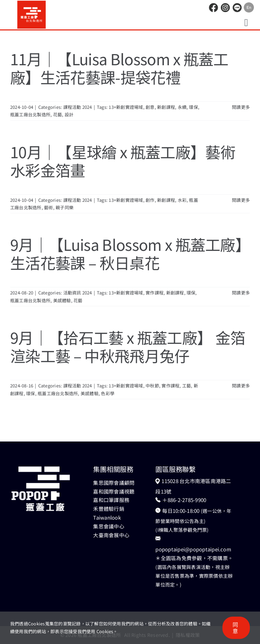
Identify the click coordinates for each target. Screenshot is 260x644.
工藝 (187, 386)
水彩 (182, 200)
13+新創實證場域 (126, 107)
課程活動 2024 (78, 107)
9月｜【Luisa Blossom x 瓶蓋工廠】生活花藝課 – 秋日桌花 (126, 253)
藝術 (48, 207)
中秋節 (152, 386)
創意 (150, 107)
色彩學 (108, 393)
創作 (150, 200)
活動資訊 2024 (78, 293)
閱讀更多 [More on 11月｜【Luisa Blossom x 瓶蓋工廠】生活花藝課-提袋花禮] (241, 107)
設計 (69, 114)
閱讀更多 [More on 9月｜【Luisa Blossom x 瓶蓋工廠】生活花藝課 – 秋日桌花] (241, 293)
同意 (235, 628)
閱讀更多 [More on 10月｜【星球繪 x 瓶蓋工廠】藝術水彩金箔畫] (241, 200)
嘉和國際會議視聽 (114, 491)
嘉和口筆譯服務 (111, 500)
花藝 (58, 114)
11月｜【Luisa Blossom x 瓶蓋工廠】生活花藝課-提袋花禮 (119, 68)
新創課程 (166, 107)
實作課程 (155, 293)
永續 (182, 107)
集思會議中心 (109, 526)
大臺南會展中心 (111, 535)
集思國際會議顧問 (114, 483)
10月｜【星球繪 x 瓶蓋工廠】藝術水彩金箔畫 (123, 161)
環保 (193, 107)
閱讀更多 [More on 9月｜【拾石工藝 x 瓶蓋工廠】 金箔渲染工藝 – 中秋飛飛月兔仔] (241, 386)
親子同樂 (64, 207)
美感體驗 (62, 300)
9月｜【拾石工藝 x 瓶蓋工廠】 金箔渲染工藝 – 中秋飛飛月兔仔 (128, 346)
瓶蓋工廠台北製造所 (30, 114)
